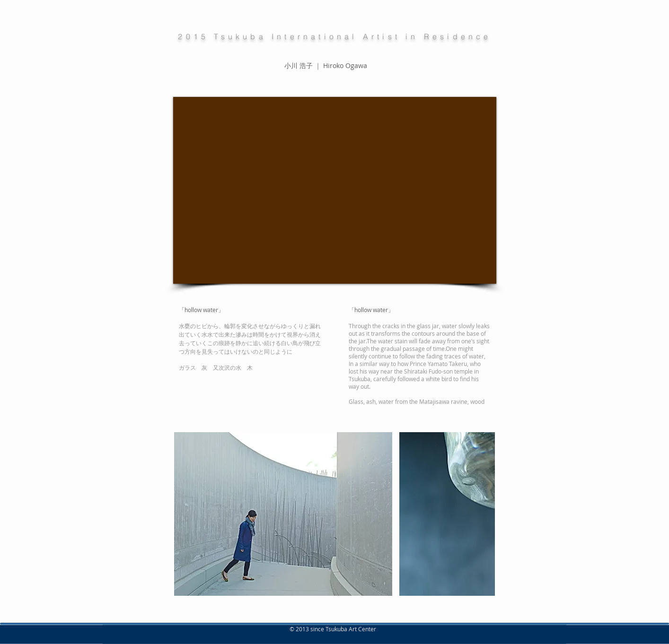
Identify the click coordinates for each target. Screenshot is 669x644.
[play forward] (483, 514)
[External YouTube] (335, 190)
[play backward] (186, 514)
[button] (283, 514)
